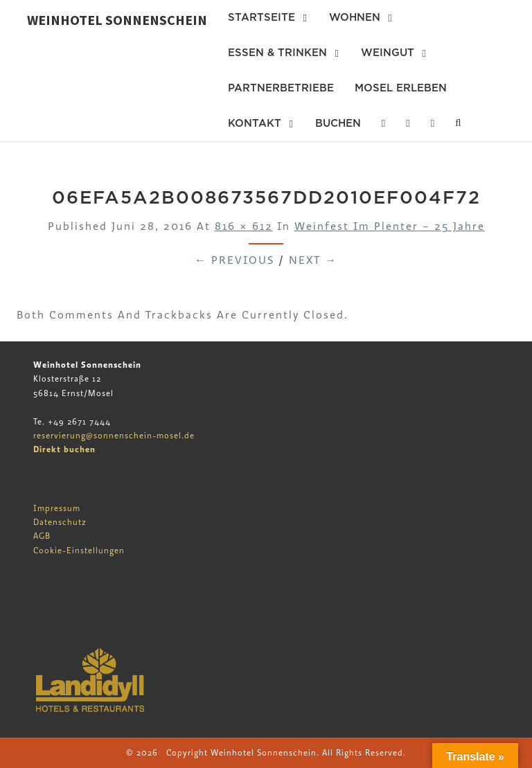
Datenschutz (60, 522)
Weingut (388, 53)
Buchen (338, 123)
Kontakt (255, 123)
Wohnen (355, 17)
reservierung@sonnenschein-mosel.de (114, 436)
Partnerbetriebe (281, 88)
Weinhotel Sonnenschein (117, 20)
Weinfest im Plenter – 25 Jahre (390, 226)
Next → (313, 260)
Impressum (57, 508)
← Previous (234, 260)
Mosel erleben (401, 88)
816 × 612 (244, 226)
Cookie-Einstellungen (79, 551)
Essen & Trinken (277, 53)
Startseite (261, 17)
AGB (42, 536)
